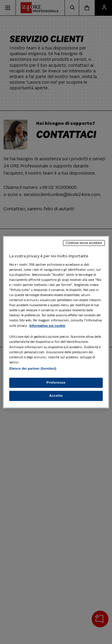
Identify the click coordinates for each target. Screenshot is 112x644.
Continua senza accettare (84, 243)
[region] (56, 322)
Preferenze (56, 382)
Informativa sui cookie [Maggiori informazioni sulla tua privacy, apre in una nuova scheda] (47, 326)
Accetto (56, 396)
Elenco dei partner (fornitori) (33, 368)
